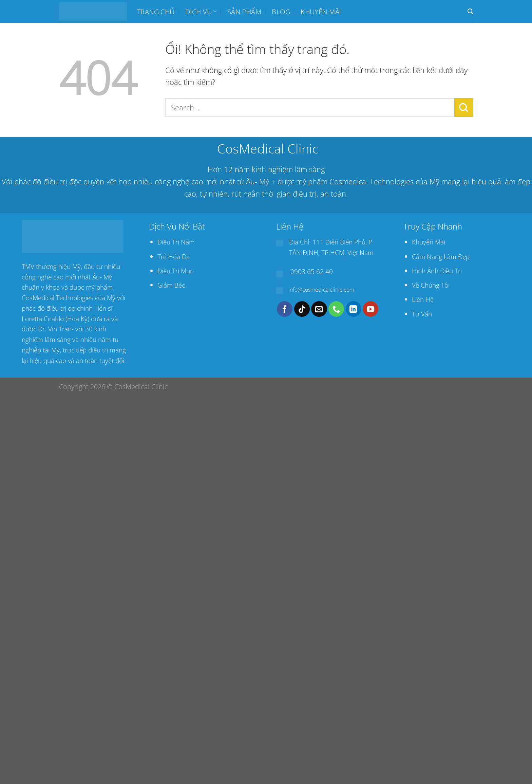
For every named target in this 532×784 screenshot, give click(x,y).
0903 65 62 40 (312, 271)
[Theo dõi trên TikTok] (302, 309)
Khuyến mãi (321, 12)
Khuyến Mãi (429, 242)
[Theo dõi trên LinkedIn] (354, 309)
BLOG (281, 12)
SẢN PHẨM (244, 12)
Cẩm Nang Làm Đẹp (441, 257)
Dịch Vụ (201, 12)
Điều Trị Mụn (176, 271)
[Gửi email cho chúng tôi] (319, 309)
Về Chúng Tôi (431, 285)
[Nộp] (464, 107)
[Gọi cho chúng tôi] (336, 309)
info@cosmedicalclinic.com (321, 290)
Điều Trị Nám (176, 242)
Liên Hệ (423, 299)
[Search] (470, 11)
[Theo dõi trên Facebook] (285, 309)
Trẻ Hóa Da (174, 257)
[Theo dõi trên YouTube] (370, 309)
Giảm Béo (172, 285)
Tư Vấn (422, 314)
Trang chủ (156, 12)
